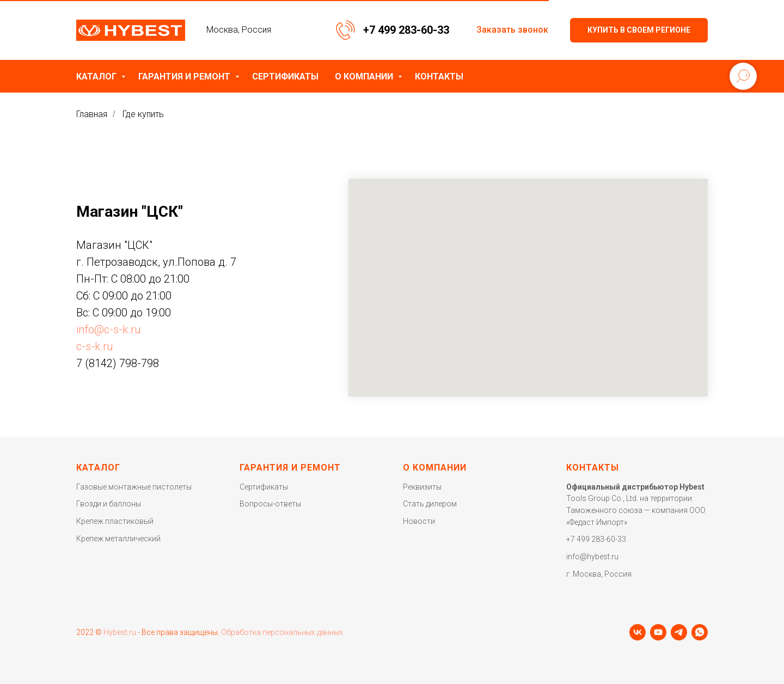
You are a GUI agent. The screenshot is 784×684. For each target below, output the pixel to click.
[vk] (638, 632)
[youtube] (658, 632)
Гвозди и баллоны (109, 504)
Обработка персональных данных (282, 632)
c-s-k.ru (95, 346)
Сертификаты (285, 77)
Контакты (439, 77)
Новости (419, 521)
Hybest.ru (120, 632)
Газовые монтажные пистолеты (134, 487)
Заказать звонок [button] (512, 30)
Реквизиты (422, 487)
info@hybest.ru (592, 557)
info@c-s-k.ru (109, 329)
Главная (92, 114)
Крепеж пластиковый (115, 521)
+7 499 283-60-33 (406, 30)
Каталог (97, 77)
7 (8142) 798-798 (118, 363)
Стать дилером (430, 504)
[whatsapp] (700, 632)
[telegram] (679, 632)
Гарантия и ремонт (185, 77)
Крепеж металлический (118, 539)
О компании (365, 77)
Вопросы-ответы (270, 504)
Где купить (143, 114)
